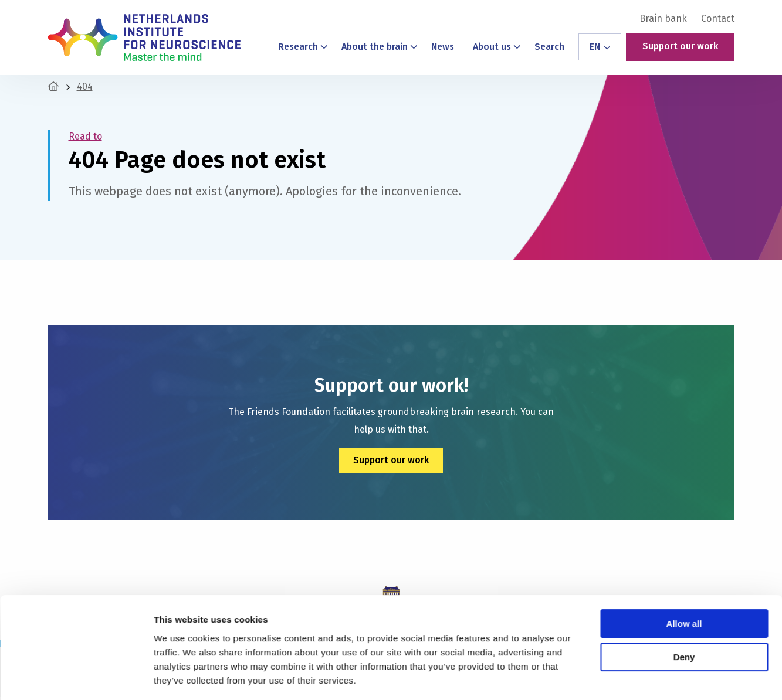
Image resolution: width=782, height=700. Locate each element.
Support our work (680, 46)
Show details (181, 677)
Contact (718, 19)
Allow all (684, 588)
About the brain (380, 47)
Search (549, 47)
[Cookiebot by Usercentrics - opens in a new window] (76, 677)
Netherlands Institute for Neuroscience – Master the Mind (144, 38)
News (443, 47)
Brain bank (663, 19)
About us (497, 47)
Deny (684, 621)
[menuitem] (663, 19)
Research (303, 47)
